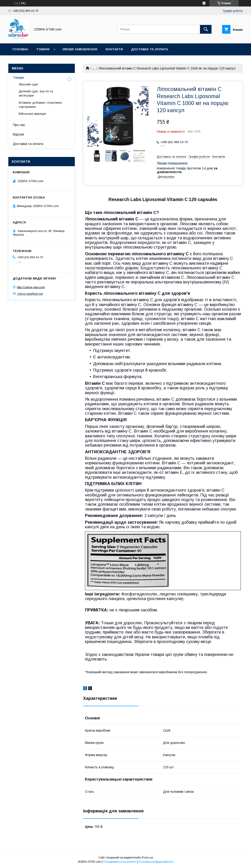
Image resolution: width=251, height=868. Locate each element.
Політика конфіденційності (156, 862)
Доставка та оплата (150, 49)
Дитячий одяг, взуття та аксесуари (36, 93)
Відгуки (18, 134)
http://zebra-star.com (31, 287)
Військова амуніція (32, 114)
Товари (43, 49)
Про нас (19, 125)
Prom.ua (147, 858)
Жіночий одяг (28, 84)
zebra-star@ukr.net (30, 294)
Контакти (114, 49)
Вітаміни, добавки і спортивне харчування (40, 105)
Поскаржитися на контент (120, 862)
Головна (20, 49)
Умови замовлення (80, 49)
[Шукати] (206, 29)
